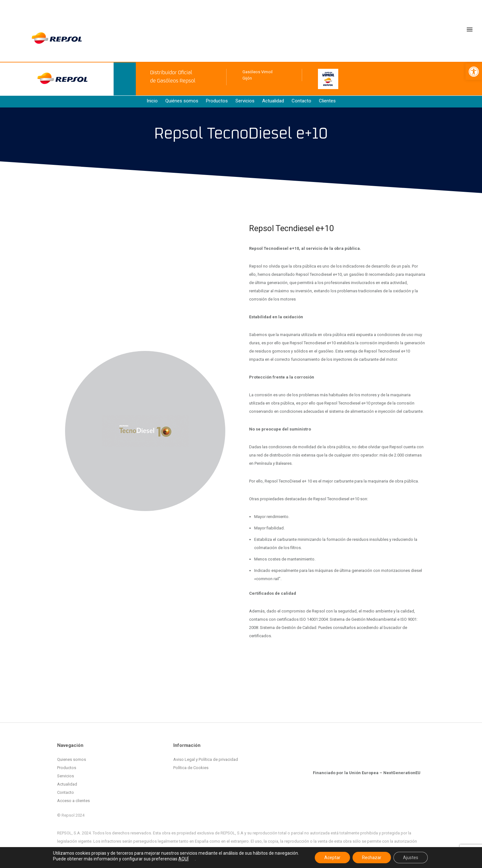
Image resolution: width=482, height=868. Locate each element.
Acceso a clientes (73, 801)
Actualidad (273, 101)
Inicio (152, 101)
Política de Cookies (191, 768)
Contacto (301, 101)
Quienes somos (72, 759)
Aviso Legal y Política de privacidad (206, 759)
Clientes (327, 101)
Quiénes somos (182, 101)
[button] (474, 72)
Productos (217, 101)
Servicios (245, 101)
